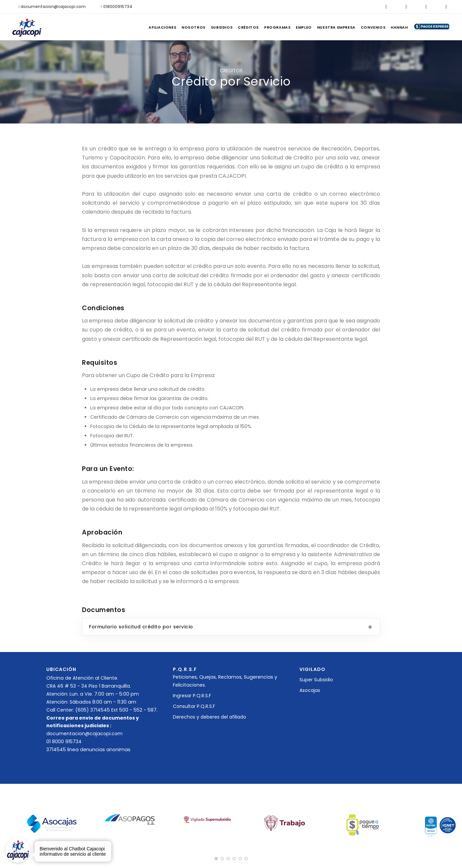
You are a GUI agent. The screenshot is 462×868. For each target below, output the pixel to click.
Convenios (362, 27)
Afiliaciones (118, 27)
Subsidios (187, 27)
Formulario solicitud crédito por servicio (141, 627)
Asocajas (310, 690)
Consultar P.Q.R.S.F (194, 706)
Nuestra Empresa (320, 27)
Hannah (393, 27)
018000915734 (116, 6)
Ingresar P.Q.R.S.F (192, 696)
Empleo (283, 27)
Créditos (218, 27)
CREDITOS (231, 71)
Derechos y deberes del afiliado (210, 717)
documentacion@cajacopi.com (52, 6)
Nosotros (154, 27)
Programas (252, 27)
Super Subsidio (316, 680)
